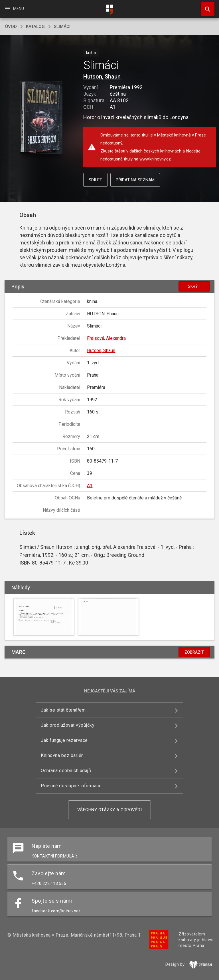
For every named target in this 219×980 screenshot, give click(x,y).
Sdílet (95, 180)
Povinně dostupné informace (71, 786)
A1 (90, 486)
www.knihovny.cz (155, 159)
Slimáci (62, 27)
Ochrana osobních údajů (66, 771)
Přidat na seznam (135, 180)
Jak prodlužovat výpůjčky (68, 725)
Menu (14, 9)
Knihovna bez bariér (62, 755)
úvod (11, 27)
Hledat (205, 6)
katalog (35, 27)
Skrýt (194, 286)
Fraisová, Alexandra (106, 338)
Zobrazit (194, 652)
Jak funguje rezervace (64, 740)
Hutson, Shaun (102, 77)
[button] (41, 118)
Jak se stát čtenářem (63, 710)
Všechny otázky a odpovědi (110, 810)
